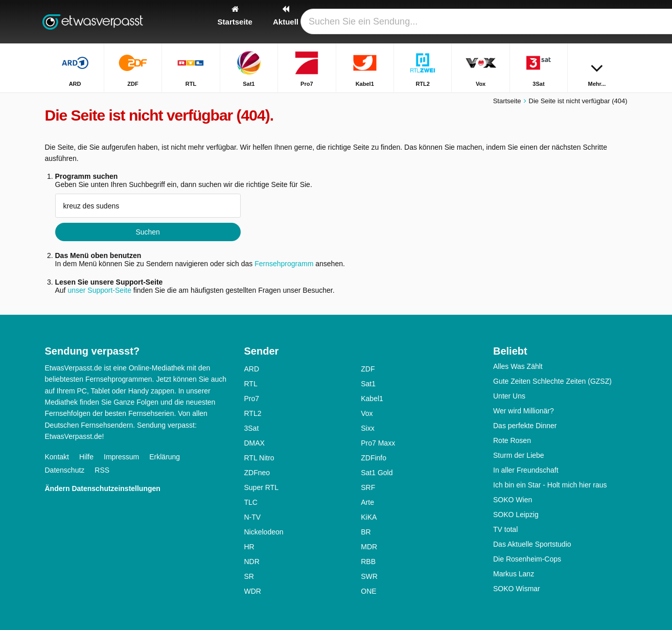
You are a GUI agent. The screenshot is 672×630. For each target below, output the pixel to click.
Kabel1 (372, 399)
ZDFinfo (374, 458)
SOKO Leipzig (516, 515)
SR (249, 576)
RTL (251, 384)
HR (249, 547)
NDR (252, 562)
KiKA (369, 517)
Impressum (121, 457)
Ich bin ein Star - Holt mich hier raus (550, 485)
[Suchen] (616, 22)
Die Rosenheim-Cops (527, 559)
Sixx (367, 428)
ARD (252, 369)
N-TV (253, 517)
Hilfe (86, 457)
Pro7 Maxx (378, 443)
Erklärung (165, 457)
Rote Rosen (512, 440)
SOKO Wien (513, 500)
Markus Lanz (514, 574)
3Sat (252, 428)
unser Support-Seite (99, 290)
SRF (368, 487)
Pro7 (252, 399)
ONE (368, 591)
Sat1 (368, 384)
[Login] (582, 22)
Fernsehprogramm (284, 264)
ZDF (368, 369)
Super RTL (261, 487)
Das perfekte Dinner (525, 426)
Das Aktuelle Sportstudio (532, 544)
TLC (251, 502)
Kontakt (57, 457)
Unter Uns (509, 396)
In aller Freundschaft (526, 470)
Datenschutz (65, 470)
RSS (102, 470)
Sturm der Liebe (519, 455)
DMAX (254, 443)
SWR (369, 576)
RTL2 (253, 413)
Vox (367, 413)
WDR (253, 591)
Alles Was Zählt (518, 366)
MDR (369, 547)
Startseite (507, 101)
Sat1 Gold (377, 473)
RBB (368, 562)
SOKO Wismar (517, 589)
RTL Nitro (259, 458)
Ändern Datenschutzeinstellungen (103, 488)
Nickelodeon (264, 532)
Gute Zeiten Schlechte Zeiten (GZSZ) (552, 381)
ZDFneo (257, 473)
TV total (505, 529)
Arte (367, 502)
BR (366, 532)
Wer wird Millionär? (524, 411)
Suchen (147, 232)
